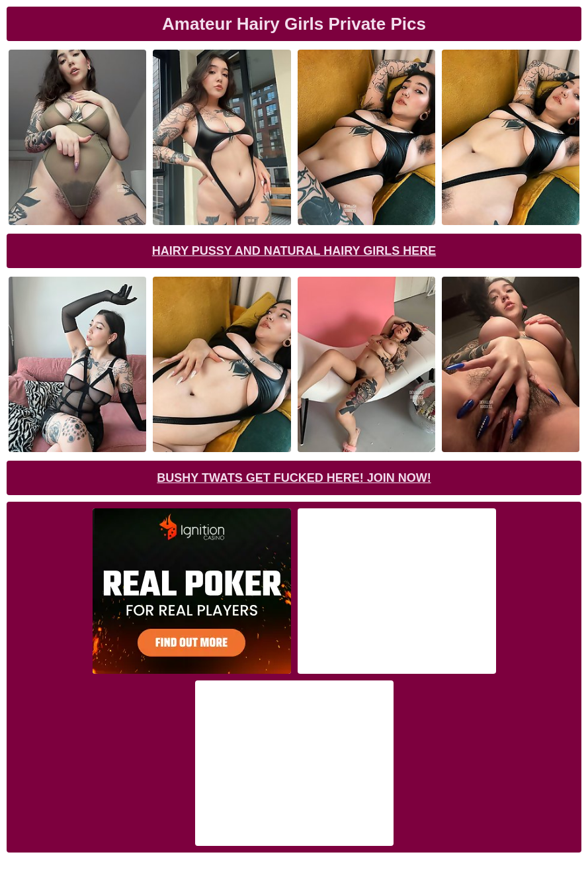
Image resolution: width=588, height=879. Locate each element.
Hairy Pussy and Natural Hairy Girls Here (294, 251)
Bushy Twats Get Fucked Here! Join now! (294, 478)
